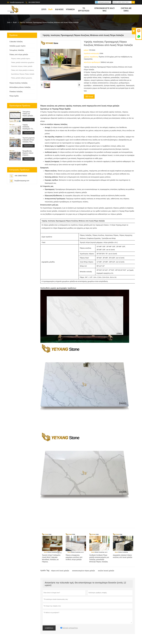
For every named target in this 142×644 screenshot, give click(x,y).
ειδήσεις (59, 9)
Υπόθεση (70, 9)
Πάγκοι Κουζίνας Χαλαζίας (18, 83)
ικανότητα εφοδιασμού (92, 62)
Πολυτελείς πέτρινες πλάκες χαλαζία (22, 66)
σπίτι (44, 9)
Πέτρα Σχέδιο (14, 96)
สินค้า (51, 9)
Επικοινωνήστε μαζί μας (105, 10)
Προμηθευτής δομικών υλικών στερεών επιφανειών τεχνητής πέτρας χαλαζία (28, 153)
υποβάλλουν (49, 628)
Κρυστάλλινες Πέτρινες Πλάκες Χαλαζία (23, 74)
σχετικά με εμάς (126, 10)
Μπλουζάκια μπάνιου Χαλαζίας (20, 87)
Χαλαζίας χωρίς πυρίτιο (17, 46)
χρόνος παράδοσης (91, 57)
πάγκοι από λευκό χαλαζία (60, 571)
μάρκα (86, 50)
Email (89, 96)
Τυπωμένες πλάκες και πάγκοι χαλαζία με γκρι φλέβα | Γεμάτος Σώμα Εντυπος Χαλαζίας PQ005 (28, 114)
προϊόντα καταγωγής (92, 53)
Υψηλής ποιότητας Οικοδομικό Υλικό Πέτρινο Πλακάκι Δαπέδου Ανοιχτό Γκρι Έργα (28, 127)
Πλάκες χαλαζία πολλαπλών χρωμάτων (23, 62)
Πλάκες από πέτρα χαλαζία (19, 55)
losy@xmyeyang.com (17, 2)
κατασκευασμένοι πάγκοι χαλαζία (84, 571)
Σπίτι (9, 22)
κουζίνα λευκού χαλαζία (106, 571)
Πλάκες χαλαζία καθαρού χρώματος (22, 78)
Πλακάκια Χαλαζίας (16, 92)
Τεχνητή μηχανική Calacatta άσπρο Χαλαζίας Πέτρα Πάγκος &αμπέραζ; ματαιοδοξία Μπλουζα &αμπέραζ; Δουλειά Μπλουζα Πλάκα (29, 140)
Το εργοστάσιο (84, 10)
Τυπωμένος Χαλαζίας (17, 50)
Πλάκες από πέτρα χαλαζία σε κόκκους (23, 70)
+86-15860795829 (34, 2)
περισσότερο (28, 120)
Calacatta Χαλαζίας (16, 42)
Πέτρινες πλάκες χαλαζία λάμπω (21, 59)
